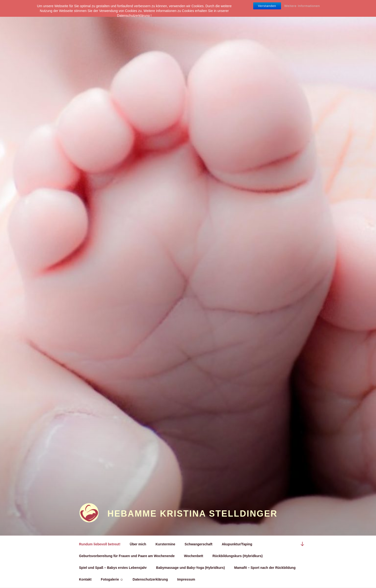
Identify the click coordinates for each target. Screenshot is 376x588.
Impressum (186, 579)
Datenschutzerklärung (150, 579)
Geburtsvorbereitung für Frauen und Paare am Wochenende (127, 556)
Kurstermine (165, 544)
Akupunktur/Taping (237, 544)
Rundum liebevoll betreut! (100, 544)
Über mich (138, 544)
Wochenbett (194, 556)
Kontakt (85, 579)
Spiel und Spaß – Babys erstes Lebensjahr (113, 568)
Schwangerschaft (199, 544)
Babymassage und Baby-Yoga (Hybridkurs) (191, 568)
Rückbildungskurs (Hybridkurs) (238, 556)
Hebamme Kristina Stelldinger (192, 514)
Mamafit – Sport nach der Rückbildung (265, 568)
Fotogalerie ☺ (112, 579)
